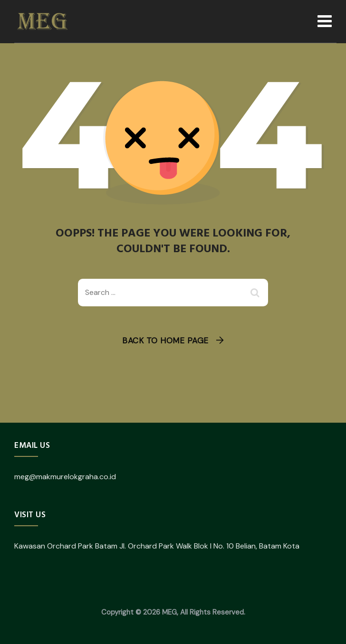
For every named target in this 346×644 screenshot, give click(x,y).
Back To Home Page (165, 341)
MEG (169, 612)
